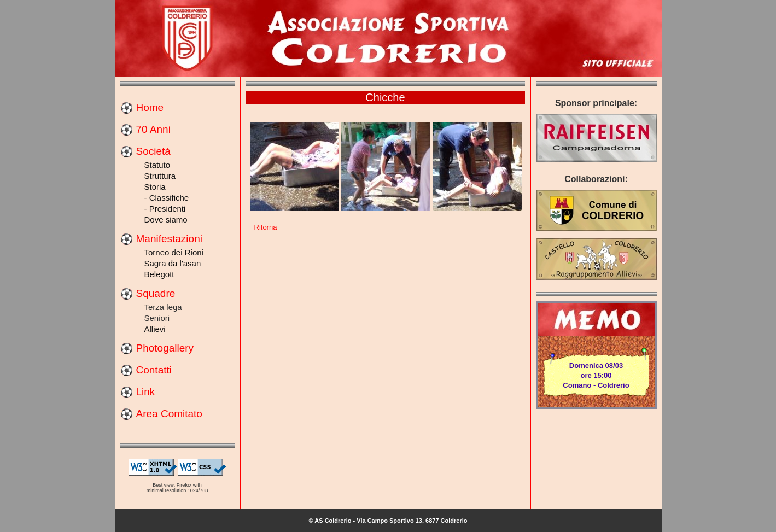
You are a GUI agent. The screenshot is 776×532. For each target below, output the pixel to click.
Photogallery (165, 348)
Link (146, 392)
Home (150, 107)
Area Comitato (169, 414)
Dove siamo (166, 220)
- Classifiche (167, 198)
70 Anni (153, 129)
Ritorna (266, 227)
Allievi (155, 329)
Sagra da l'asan (173, 263)
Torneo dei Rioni (174, 252)
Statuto (157, 165)
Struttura (160, 176)
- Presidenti (165, 209)
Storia (155, 187)
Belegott (159, 274)
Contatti (154, 370)
